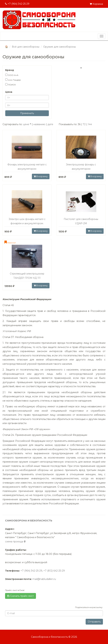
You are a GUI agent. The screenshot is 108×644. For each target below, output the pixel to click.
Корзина (96, 4)
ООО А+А (12, 75)
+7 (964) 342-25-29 (17, 4)
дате (50, 124)
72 (84, 124)
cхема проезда (16, 542)
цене (27, 124)
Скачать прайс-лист (21, 596)
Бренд (10, 70)
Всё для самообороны (26, 47)
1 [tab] (81, 68)
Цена (9, 92)
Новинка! (10, 243)
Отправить (94, 622)
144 (90, 124)
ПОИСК (11, 85)
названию (39, 124)
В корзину (41, 176)
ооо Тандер (13, 80)
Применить (27, 113)
